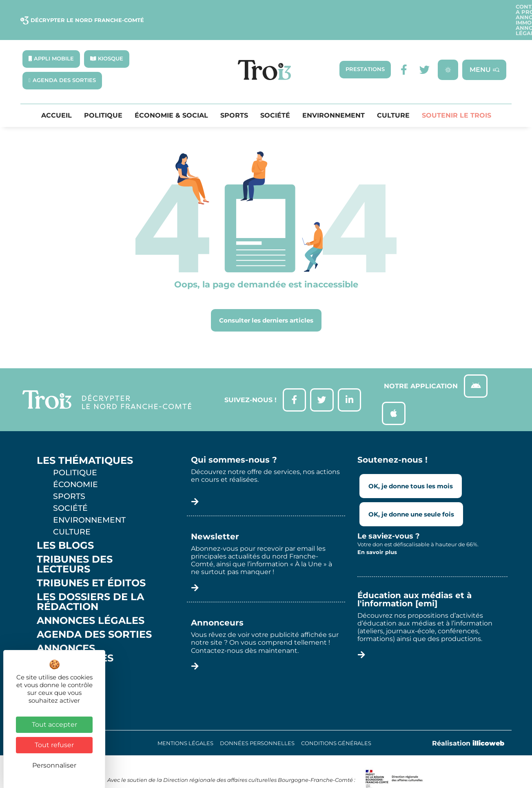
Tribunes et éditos (91, 566)
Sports (234, 96)
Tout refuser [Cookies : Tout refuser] (54, 745)
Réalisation (468, 726)
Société (275, 96)
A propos (341, 10)
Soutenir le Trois (457, 96)
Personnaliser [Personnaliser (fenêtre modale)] (54, 765)
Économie (75, 467)
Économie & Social (171, 96)
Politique (103, 96)
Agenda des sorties (94, 617)
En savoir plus (377, 535)
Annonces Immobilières (402, 10)
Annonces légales (478, 10)
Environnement (334, 96)
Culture (393, 96)
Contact (304, 10)
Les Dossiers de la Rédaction (90, 585)
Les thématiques (85, 443)
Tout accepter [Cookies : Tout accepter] (54, 725)
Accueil (57, 96)
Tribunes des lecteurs (75, 547)
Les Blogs (65, 528)
